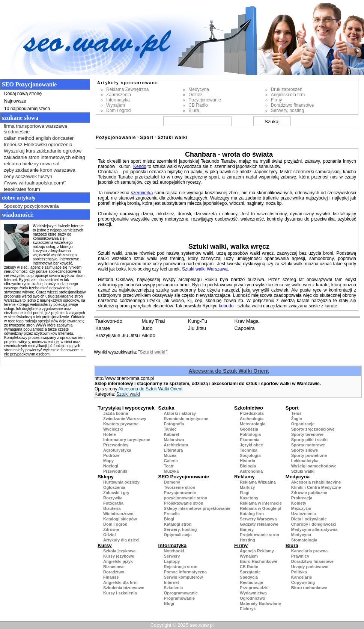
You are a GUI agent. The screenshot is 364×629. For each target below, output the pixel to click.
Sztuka (166, 408)
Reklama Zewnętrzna (127, 89)
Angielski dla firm (288, 95)
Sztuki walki (173, 138)
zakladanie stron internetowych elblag (44, 157)
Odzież (195, 95)
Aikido (149, 335)
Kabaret (172, 434)
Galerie (171, 461)
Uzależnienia (304, 514)
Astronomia (251, 471)
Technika (249, 450)
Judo (147, 328)
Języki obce (251, 445)
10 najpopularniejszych (27, 109)
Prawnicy (300, 556)
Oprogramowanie (181, 593)
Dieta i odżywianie (309, 519)
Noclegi (111, 466)
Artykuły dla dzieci (121, 540)
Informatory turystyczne (127, 440)
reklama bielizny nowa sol (32, 164)
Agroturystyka (117, 450)
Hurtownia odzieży (121, 482)
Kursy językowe (119, 556)
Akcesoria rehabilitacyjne (316, 482)
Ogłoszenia (114, 487)
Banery (247, 529)
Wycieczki (113, 429)
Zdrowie (111, 529)
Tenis (296, 413)
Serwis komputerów (184, 577)
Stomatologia (304, 540)
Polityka (299, 572)
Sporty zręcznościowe (313, 429)
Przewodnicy (116, 445)
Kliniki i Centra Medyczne (316, 487)
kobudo (226, 306)
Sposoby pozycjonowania (31, 206)
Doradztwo (114, 572)
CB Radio (198, 105)
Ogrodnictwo (253, 598)
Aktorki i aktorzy (180, 413)
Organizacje (303, 424)
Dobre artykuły (19, 198)
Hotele (110, 434)
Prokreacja (302, 498)
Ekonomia (250, 440)
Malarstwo (174, 440)
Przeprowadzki (254, 588)
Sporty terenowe (307, 434)
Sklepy (106, 477)
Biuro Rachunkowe (259, 561)
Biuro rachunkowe (309, 588)
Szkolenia (174, 588)
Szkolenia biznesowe (124, 588)
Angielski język (118, 561)
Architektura (176, 445)
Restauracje (251, 582)
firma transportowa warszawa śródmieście (35, 129)
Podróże (111, 455)
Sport (147, 138)
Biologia (248, 466)
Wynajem (116, 105)
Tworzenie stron (180, 487)
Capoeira (245, 328)
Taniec (170, 429)
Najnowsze (15, 101)
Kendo (140, 166)
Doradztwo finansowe (293, 105)
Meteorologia (253, 424)
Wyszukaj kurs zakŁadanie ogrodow (43, 151)
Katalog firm (252, 514)
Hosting (247, 540)
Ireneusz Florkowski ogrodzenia (38, 144)
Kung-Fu (198, 321)
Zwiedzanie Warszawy (125, 419)
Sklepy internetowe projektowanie (197, 508)
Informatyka (118, 100)
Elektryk (248, 609)
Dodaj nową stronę (23, 94)
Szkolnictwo (249, 408)
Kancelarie (302, 577)
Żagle (297, 419)
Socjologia (250, 455)
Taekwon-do (109, 321)
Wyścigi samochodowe (314, 466)
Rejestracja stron (181, 567)
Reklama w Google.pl (261, 508)
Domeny (172, 482)
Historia (247, 461)
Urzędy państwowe (310, 567)
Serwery (172, 556)
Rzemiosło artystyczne (186, 419)
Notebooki (174, 551)
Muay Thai (153, 321)
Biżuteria (112, 508)
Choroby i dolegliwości (314, 524)
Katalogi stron (178, 524)
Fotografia (174, 424)
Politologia (250, 434)
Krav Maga (247, 321)
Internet (171, 582)
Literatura (174, 450)
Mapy (108, 461)
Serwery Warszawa (258, 519)
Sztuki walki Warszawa (205, 269)
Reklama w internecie (261, 503)
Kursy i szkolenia (120, 593)
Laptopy (172, 561)
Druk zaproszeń (287, 89)
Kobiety (299, 503)
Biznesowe (114, 567)
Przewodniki (115, 471)
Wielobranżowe (118, 514)
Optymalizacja (178, 535)
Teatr (169, 466)
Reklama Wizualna (258, 482)
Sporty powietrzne (309, 455)
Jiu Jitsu (197, 328)
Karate (103, 328)
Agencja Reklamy (257, 551)
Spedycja (249, 577)
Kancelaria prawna (309, 551)
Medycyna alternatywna (314, 529)
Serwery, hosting (287, 110)
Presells (172, 514)
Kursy (105, 545)
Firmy (277, 100)
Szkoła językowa (119, 551)
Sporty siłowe (305, 450)
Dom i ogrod (118, 110)
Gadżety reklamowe (259, 524)
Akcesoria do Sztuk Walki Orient (229, 371)
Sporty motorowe (308, 445)
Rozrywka (113, 498)
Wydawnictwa (253, 593)
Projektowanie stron (184, 503)
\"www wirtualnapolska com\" (35, 183)
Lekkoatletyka (305, 461)
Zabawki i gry (116, 493)
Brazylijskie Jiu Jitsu (118, 335)
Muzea (170, 455)
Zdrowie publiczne (309, 493)
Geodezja (249, 429)
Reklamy (244, 477)
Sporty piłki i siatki (309, 440)
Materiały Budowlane (260, 603)
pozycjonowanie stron (186, 498)
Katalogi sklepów (120, 519)
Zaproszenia (119, 95)
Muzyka (171, 471)
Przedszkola (252, 413)
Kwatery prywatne (121, 424)
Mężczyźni (301, 508)
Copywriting (303, 582)
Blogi (169, 519)
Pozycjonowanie (205, 100)
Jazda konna (116, 413)
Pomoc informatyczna (185, 572)
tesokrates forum (22, 189)
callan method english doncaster (39, 138)
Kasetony (249, 498)
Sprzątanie (250, 572)
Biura (194, 110)
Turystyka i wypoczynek (126, 408)
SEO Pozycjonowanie (184, 477)
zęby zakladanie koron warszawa (40, 170)
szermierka (142, 193)
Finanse (111, 577)
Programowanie (180, 598)
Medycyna (199, 89)
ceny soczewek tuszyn (28, 176)
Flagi (245, 493)
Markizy (247, 487)
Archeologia (252, 419)
